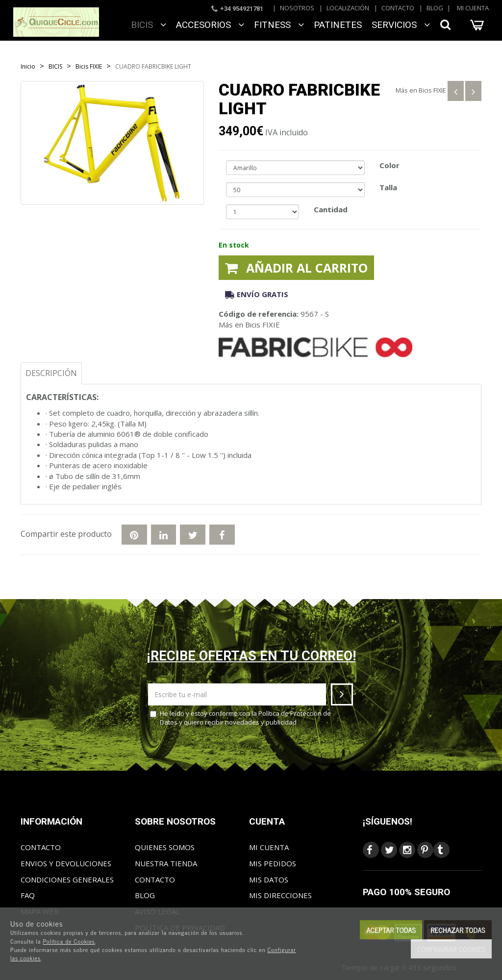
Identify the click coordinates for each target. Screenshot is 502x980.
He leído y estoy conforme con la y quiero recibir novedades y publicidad (240, 718)
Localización (348, 8)
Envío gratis (257, 294)
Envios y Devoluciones (66, 863)
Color (389, 165)
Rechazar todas (458, 930)
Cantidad (331, 209)
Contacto (398, 8)
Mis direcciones (280, 895)
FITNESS (279, 25)
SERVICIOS (401, 25)
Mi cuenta (473, 8)
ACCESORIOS (210, 25)
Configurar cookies (451, 949)
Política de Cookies (69, 941)
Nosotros (297, 8)
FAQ (28, 895)
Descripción (51, 373)
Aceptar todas (391, 930)
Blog (435, 8)
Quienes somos (165, 847)
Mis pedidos (273, 863)
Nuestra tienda (166, 863)
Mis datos (269, 879)
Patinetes (338, 25)
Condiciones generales (67, 879)
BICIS (149, 25)
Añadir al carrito (296, 268)
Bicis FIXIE (432, 90)
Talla (388, 187)
